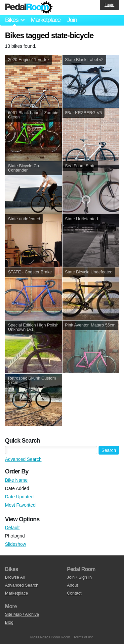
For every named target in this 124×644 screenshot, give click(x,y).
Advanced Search (23, 459)
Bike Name (16, 480)
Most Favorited (20, 505)
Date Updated (19, 497)
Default (12, 528)
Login (109, 5)
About (73, 585)
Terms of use (83, 637)
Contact (74, 593)
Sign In (85, 577)
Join (72, 20)
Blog (9, 622)
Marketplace (45, 20)
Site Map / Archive (22, 614)
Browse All (15, 577)
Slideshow (16, 544)
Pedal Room (29, 8)
